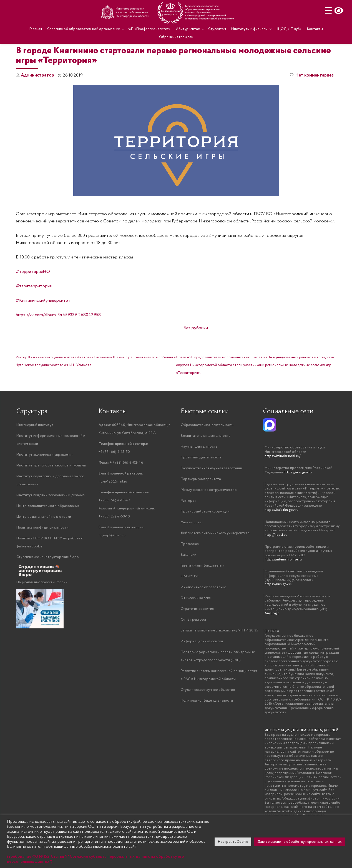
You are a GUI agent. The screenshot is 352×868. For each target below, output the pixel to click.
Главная (36, 29)
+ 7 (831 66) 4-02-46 (121, 485)
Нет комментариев (312, 98)
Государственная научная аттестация (212, 491)
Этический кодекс (196, 621)
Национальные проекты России (42, 605)
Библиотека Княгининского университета (215, 556)
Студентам (217, 29)
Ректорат (188, 523)
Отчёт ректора (193, 642)
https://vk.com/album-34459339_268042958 (58, 338)
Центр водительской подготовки (44, 540)
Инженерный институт (35, 448)
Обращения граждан (176, 37)
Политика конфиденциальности (42, 550)
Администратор (37, 98)
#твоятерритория (34, 309)
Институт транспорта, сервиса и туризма (51, 488)
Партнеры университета (201, 502)
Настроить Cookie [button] (233, 842)
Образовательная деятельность (207, 448)
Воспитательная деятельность (205, 459)
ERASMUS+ (190, 599)
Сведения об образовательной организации (84, 29)
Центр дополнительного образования (48, 529)
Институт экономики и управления (45, 477)
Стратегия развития (197, 632)
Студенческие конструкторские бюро (48, 580)
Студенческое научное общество (208, 713)
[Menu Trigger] (328, 10)
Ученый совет (192, 545)
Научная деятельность (199, 469)
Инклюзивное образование (203, 610)
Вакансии (188, 578)
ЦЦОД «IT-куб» (289, 29)
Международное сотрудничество (209, 513)
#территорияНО (33, 294)
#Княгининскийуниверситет (43, 323)
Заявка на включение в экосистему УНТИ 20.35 (219, 653)
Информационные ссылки (202, 664)
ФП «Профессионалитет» (149, 29)
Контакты (315, 29)
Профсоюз (190, 567)
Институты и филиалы (249, 29)
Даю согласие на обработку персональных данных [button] (300, 842)
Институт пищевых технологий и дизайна (51, 518)
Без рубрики (196, 351)
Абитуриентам (188, 29)
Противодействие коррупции (205, 534)
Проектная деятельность (201, 480)
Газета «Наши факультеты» (203, 588)
